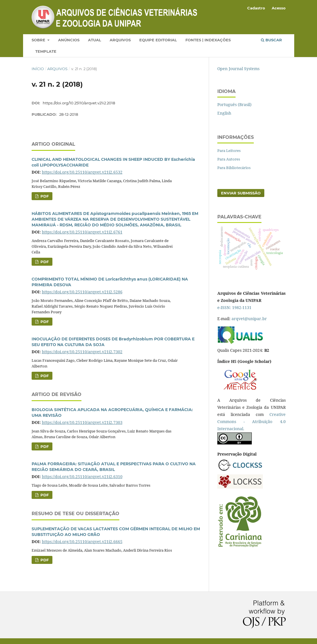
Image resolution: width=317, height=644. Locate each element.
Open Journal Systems (238, 69)
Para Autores (229, 159)
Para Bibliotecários (234, 168)
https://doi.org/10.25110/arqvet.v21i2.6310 (82, 477)
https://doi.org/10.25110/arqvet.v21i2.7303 (82, 422)
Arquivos (120, 40)
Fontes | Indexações (208, 40)
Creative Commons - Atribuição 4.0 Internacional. (251, 421)
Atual (95, 40)
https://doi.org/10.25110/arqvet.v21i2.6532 (82, 172)
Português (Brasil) (234, 104)
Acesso (279, 8)
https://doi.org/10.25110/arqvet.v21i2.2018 (79, 103)
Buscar (271, 40)
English (224, 113)
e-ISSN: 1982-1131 (234, 307)
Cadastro (256, 8)
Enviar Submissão (241, 193)
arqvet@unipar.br (249, 319)
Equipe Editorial (158, 40)
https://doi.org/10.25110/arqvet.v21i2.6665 (82, 542)
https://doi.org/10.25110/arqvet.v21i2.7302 (82, 352)
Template (46, 51)
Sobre (39, 40)
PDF (44, 196)
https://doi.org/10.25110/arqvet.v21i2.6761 (82, 232)
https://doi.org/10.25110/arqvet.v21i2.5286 (82, 292)
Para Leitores (229, 151)
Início (38, 69)
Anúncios (69, 40)
